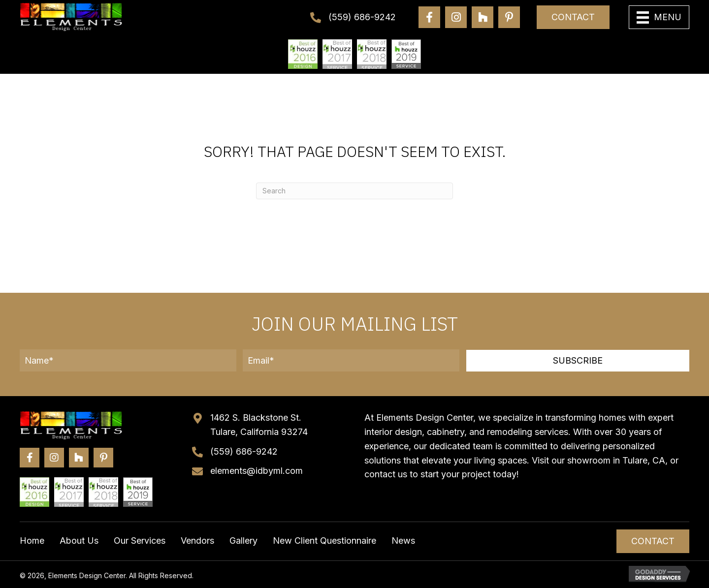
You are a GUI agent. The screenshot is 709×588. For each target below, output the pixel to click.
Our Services (140, 541)
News (403, 541)
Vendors (197, 541)
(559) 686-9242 (362, 17)
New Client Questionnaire (324, 541)
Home (32, 541)
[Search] (354, 191)
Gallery (243, 541)
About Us (79, 541)
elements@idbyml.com (257, 471)
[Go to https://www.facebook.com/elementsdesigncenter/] (429, 17)
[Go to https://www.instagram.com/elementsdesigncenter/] (456, 17)
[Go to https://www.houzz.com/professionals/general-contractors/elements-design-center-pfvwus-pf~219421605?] (483, 17)
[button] (578, 361)
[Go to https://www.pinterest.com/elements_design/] (509, 17)
